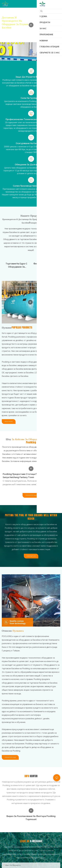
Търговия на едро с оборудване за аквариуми (16, 265)
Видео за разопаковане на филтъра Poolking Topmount (31, 818)
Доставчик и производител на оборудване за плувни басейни (15, 22)
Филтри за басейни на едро (46, 265)
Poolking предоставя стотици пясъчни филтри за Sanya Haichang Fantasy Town (30, 476)
